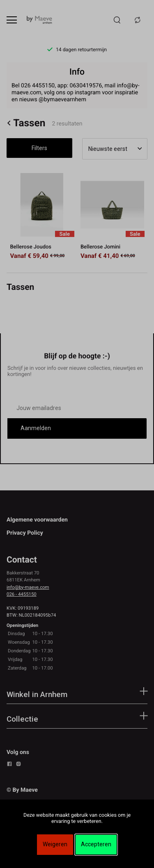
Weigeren (55, 844)
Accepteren (96, 844)
